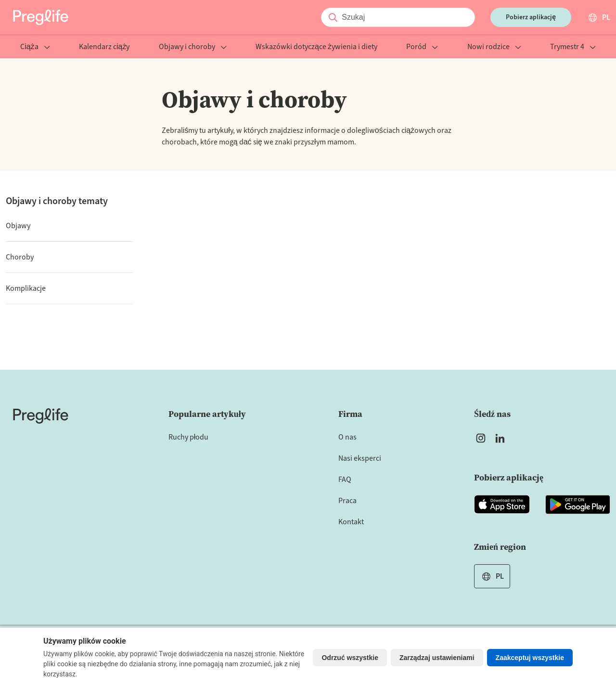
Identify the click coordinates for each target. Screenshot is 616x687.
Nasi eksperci (360, 458)
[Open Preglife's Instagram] (481, 438)
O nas (347, 437)
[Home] (41, 416)
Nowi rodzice (494, 47)
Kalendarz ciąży (104, 47)
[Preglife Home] (41, 17)
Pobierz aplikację (531, 17)
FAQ (345, 480)
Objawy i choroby (193, 47)
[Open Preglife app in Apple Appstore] (502, 505)
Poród (422, 47)
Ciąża (35, 47)
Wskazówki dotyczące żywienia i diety (316, 47)
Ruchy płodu (189, 437)
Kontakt (351, 522)
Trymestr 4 (573, 47)
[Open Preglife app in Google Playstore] (578, 505)
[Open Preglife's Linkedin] (502, 438)
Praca (347, 501)
